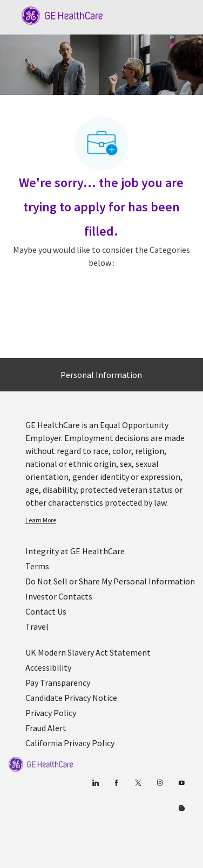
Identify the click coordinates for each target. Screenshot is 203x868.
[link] (110, 520)
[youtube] (181, 783)
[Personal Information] (101, 375)
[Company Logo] (57, 15)
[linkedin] (95, 783)
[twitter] (138, 783)
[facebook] (116, 783)
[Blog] (160, 783)
